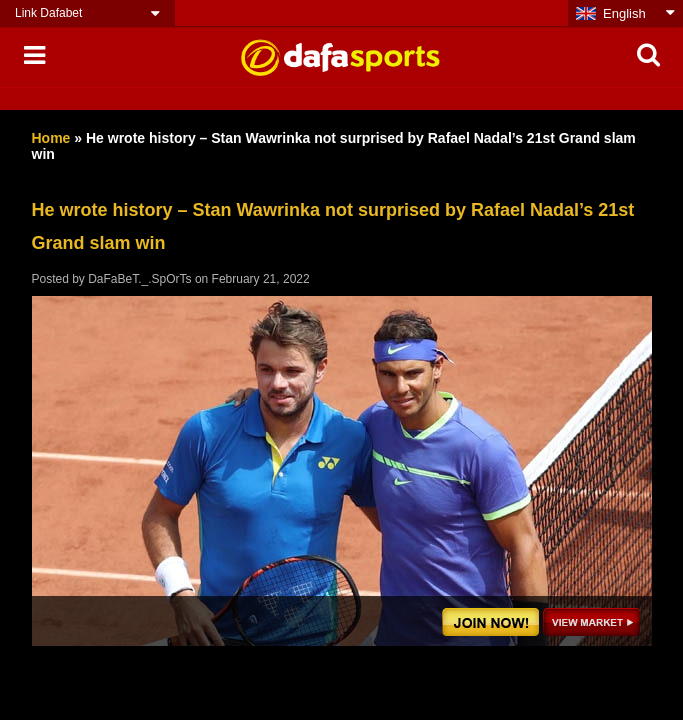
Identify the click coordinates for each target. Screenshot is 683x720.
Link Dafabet (48, 13)
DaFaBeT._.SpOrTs (139, 279)
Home (51, 138)
